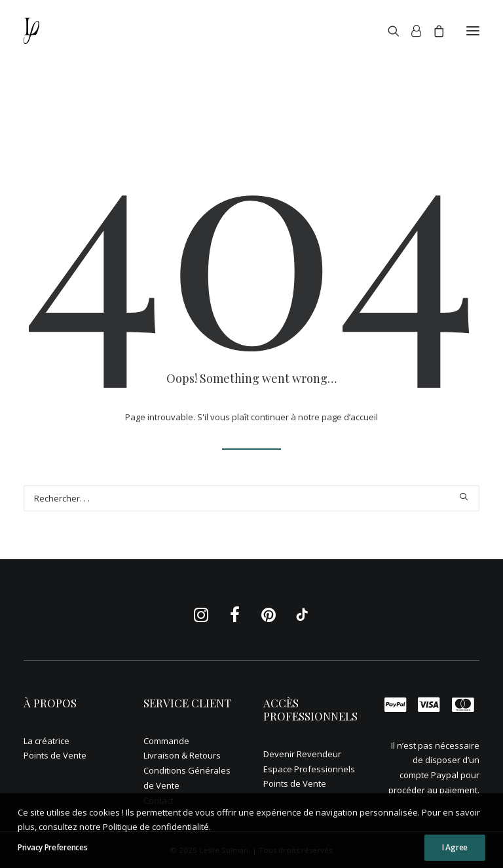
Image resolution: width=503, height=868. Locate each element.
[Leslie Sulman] (48, 31)
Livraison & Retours (182, 755)
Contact (158, 800)
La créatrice (47, 741)
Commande (166, 741)
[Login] (410, 31)
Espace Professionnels (309, 769)
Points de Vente (55, 755)
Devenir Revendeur (302, 754)
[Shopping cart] (433, 31)
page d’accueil (350, 417)
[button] (473, 31)
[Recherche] (388, 31)
